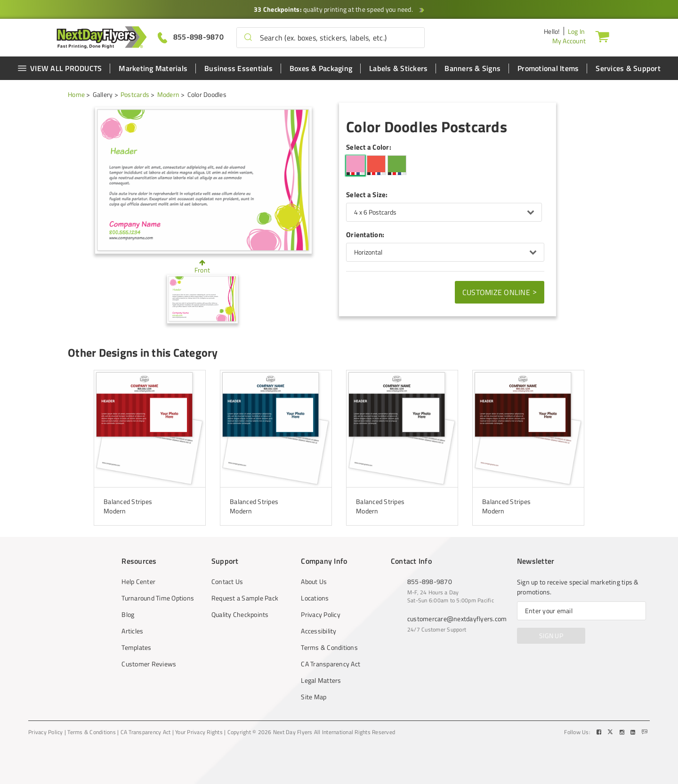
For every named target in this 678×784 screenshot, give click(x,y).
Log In (577, 31)
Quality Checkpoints (240, 615)
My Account (569, 41)
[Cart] (602, 36)
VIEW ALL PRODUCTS (60, 68)
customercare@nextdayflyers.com (457, 619)
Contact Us (227, 582)
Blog (128, 615)
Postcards (135, 94)
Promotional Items (548, 68)
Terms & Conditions (329, 648)
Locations (315, 598)
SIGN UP (551, 636)
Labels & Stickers (398, 68)
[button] (248, 38)
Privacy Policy (321, 615)
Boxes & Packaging (321, 68)
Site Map (314, 697)
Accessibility (319, 631)
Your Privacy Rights (199, 732)
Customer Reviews (149, 664)
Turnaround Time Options (158, 598)
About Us (314, 582)
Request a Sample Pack (245, 598)
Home (76, 94)
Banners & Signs (472, 68)
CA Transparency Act (331, 664)
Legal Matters (321, 680)
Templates (136, 648)
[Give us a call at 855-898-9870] (191, 37)
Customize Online (500, 292)
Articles (132, 631)
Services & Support (628, 68)
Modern (169, 94)
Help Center (138, 582)
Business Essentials (238, 68)
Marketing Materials (153, 68)
